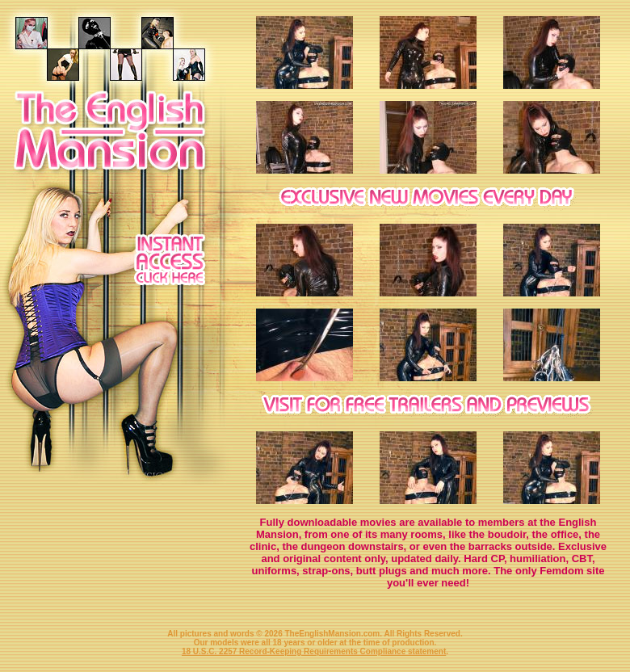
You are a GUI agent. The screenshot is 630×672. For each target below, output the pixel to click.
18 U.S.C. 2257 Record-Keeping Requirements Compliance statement (314, 651)
